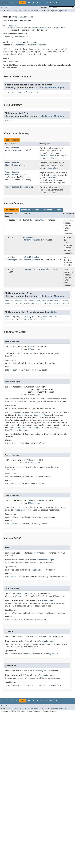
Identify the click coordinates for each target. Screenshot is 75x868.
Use (29, 3)
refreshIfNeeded (31, 257)
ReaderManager (12, 148)
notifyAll (10, 319)
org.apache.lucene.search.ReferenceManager (27, 28)
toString (21, 319)
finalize (26, 317)
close (65, 301)
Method (34, 11)
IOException (34, 349)
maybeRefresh (12, 303)
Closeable (7, 37)
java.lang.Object (10, 26)
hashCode (47, 317)
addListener (21, 301)
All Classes (6, 7)
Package (14, 3)
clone (8, 317)
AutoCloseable (21, 37)
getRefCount (29, 237)
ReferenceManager (20, 45)
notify (57, 317)
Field (19, 11)
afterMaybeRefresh (51, 301)
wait (30, 319)
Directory (25, 187)
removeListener (62, 303)
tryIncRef (27, 269)
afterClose (34, 301)
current (9, 121)
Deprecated (42, 3)
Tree (34, 3)
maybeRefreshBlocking (31, 303)
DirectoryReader (56, 28)
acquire (9, 301)
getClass (37, 317)
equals (16, 317)
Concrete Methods (52, 210)
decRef (26, 220)
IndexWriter (12, 165)
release (48, 303)
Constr (26, 11)
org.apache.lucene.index (23, 17)
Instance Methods (30, 210)
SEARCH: (45, 8)
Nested (12, 11)
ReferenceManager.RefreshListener (22, 92)
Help (58, 3)
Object (55, 312)
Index (52, 3)
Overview (5, 3)
